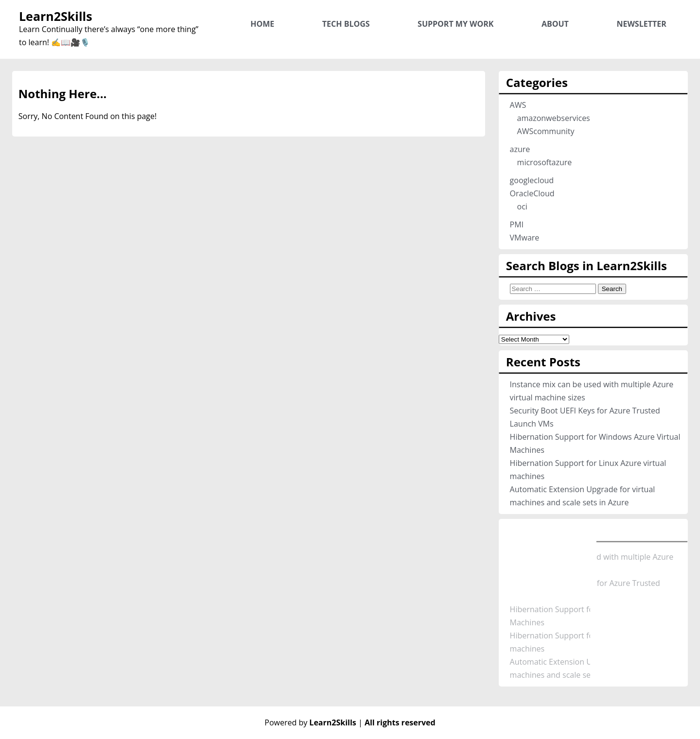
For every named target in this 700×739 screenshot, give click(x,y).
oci (522, 206)
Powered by (311, 722)
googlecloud (532, 180)
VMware (525, 238)
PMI (517, 224)
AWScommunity (546, 131)
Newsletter (641, 24)
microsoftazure (545, 162)
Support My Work (455, 24)
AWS (518, 105)
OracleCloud (532, 193)
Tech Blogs (346, 24)
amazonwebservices (554, 118)
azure (520, 149)
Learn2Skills (56, 16)
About (555, 24)
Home (262, 24)
